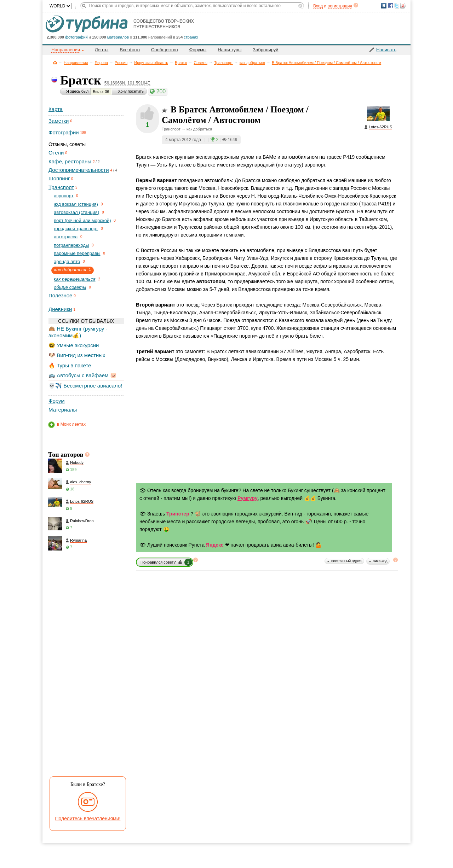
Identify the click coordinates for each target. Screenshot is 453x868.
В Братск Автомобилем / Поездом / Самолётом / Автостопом (326, 63)
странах (191, 37)
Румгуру (248, 498)
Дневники (60, 309)
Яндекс (215, 545)
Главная (55, 62)
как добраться (252, 63)
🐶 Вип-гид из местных (77, 355)
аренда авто (67, 261)
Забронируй (265, 50)
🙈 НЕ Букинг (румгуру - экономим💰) (78, 332)
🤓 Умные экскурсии (74, 345)
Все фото (130, 50)
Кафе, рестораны (70, 161)
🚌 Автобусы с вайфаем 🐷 (83, 375)
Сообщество (165, 50)
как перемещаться (75, 279)
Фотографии (64, 132)
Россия (121, 63)
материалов (118, 37)
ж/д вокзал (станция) (76, 204)
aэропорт (64, 196)
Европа (102, 63)
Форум (57, 401)
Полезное (60, 295)
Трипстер (178, 514)
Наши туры (230, 50)
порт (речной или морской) (82, 220)
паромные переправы (77, 253)
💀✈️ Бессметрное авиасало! (85, 386)
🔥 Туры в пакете (70, 365)
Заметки (59, 121)
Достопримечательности (79, 170)
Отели (56, 153)
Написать (386, 50)
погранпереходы (71, 245)
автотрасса (66, 237)
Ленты (102, 50)
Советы (200, 63)
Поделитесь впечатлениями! (88, 819)
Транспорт (223, 63)
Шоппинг (59, 178)
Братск (181, 63)
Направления (76, 63)
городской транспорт (76, 229)
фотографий (76, 37)
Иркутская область (151, 63)
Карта (56, 109)
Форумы (198, 50)
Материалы (63, 410)
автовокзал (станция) (76, 212)
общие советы (70, 287)
